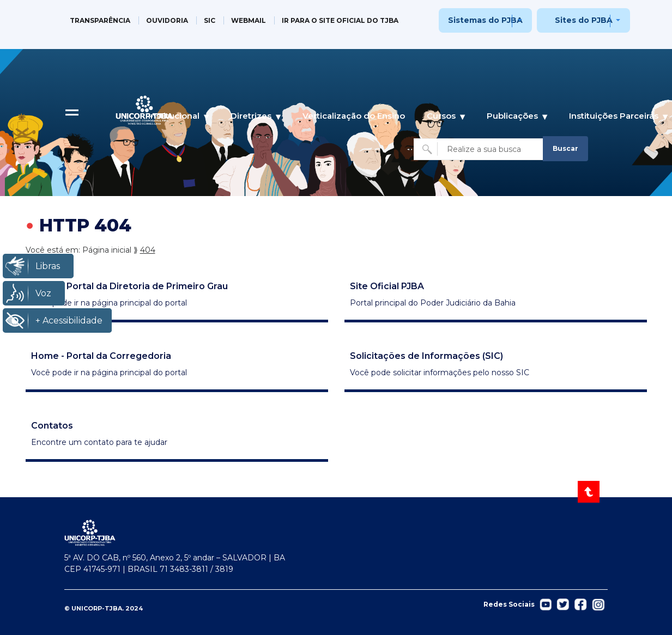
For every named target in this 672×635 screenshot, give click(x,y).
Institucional (174, 116)
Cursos (441, 116)
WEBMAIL (249, 20)
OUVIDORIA (167, 20)
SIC (210, 20)
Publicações (512, 116)
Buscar (565, 148)
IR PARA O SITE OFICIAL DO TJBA (340, 20)
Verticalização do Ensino (354, 116)
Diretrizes (251, 116)
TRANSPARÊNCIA (100, 20)
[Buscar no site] (479, 149)
